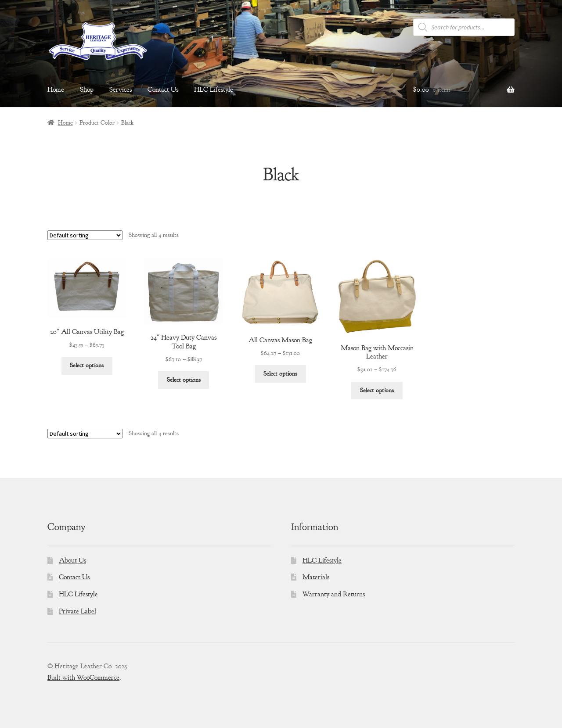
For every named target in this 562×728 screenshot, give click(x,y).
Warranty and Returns (334, 594)
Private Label (77, 611)
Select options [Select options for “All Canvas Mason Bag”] (280, 374)
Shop (87, 90)
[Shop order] (85, 235)
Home (56, 90)
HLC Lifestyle (214, 90)
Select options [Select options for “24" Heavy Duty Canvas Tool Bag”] (184, 380)
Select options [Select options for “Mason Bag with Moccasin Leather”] (377, 390)
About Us (72, 560)
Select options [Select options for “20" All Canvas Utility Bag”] (87, 365)
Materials (316, 577)
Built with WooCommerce (83, 678)
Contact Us (163, 90)
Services (121, 90)
